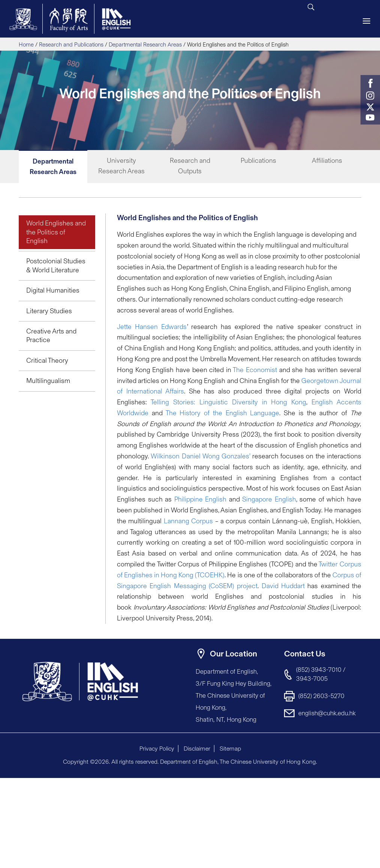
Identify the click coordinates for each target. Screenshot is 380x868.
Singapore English (269, 499)
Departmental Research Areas (145, 45)
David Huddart (283, 586)
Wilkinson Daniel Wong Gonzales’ (200, 456)
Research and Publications (71, 45)
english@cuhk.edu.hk (327, 713)
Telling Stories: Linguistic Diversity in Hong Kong (228, 402)
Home (26, 45)
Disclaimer (197, 749)
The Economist (255, 370)
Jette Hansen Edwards (152, 327)
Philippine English (200, 499)
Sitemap (230, 749)
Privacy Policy (157, 749)
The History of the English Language (223, 413)
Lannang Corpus (188, 521)
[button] (354, 784)
